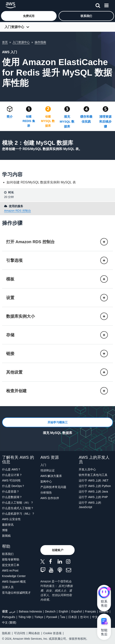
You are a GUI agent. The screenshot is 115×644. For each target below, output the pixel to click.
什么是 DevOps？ (13, 486)
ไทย (63, 617)
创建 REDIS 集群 (29, 121)
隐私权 (6, 633)
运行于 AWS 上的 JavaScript (90, 505)
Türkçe (39, 617)
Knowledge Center (14, 576)
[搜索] (98, 5)
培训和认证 (48, 470)
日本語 (73, 617)
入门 (43, 465)
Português (9, 617)
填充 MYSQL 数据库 (67, 121)
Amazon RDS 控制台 (18, 211)
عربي (12, 611)
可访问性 (20, 633)
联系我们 (8, 554)
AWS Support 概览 (14, 582)
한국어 (84, 617)
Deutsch (50, 611)
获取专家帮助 (11, 559)
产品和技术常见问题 (53, 487)
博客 (5, 530)
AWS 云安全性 (11, 519)
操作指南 (40, 42)
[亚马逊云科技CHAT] (104, 593)
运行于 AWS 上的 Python (95, 486)
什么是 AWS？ (11, 469)
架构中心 (46, 481)
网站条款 (34, 633)
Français (90, 611)
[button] (29, 16)
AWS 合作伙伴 (50, 498)
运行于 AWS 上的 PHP (93, 497)
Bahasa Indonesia (30, 611)
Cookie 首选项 (52, 633)
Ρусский (52, 617)
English (63, 611)
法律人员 (8, 587)
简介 (10, 117)
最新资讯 (8, 525)
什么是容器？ (11, 491)
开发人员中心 (87, 469)
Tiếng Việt (25, 617)
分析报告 (46, 493)
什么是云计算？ (12, 475)
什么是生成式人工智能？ (18, 508)
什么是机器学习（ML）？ (18, 514)
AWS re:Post (10, 571)
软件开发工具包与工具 (93, 475)
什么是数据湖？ (12, 497)
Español (77, 611)
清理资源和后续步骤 (105, 121)
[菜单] (106, 5)
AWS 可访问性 (11, 480)
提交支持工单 (11, 565)
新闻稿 (6, 536)
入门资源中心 (14, 27)
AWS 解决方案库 (51, 476)
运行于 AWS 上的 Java (93, 491)
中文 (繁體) (9, 623)
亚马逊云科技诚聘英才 (16, 593)
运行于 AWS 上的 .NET (94, 480)
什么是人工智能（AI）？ (18, 503)
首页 (5, 42)
